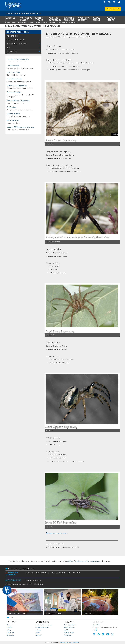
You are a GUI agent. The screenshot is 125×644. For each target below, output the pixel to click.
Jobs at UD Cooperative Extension (21, 127)
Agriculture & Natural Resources (23, 14)
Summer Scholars (14, 92)
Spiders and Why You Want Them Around (67, 23)
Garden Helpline (13, 114)
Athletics (10, 627)
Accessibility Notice (70, 625)
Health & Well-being (16, 40)
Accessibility (76, 642)
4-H (8, 48)
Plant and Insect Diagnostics (18, 100)
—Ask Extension (13, 66)
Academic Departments (55, 19)
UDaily (9, 630)
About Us (11, 18)
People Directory (69, 627)
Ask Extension (13, 36)
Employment (11, 635)
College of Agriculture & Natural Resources (23, 23)
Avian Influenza (13, 120)
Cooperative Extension (84, 19)
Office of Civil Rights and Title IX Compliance (84, 561)
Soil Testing (11, 107)
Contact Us (96, 625)
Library (38, 633)
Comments (62, 642)
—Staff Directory (13, 72)
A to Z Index (68, 635)
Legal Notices (69, 642)
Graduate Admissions (42, 627)
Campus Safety (69, 633)
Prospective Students (26, 19)
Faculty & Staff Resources (33, 580)
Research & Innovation (69, 19)
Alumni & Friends (111, 19)
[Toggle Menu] (40, 40)
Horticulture (12, 52)
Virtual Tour (10, 633)
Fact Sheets (52, 23)
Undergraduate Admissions (44, 625)
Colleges (38, 630)
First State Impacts (15, 79)
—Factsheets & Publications (18, 59)
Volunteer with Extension (17, 85)
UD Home (8, 23)
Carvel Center (96, 19)
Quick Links (111, 9)
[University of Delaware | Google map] (96, 630)
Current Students (39, 19)
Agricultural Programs (17, 44)
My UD (66, 630)
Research (38, 635)
